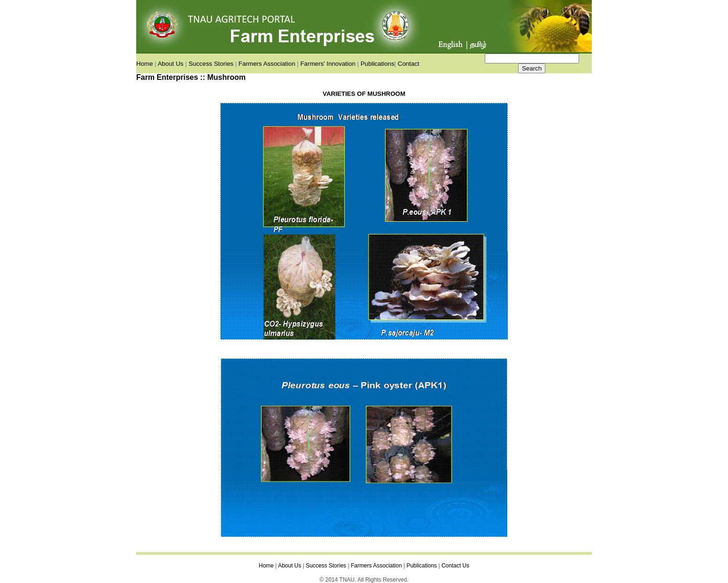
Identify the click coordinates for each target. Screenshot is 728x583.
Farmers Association (267, 64)
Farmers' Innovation (328, 64)
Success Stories (211, 64)
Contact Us (455, 566)
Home (145, 64)
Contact (409, 64)
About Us (171, 64)
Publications (378, 64)
